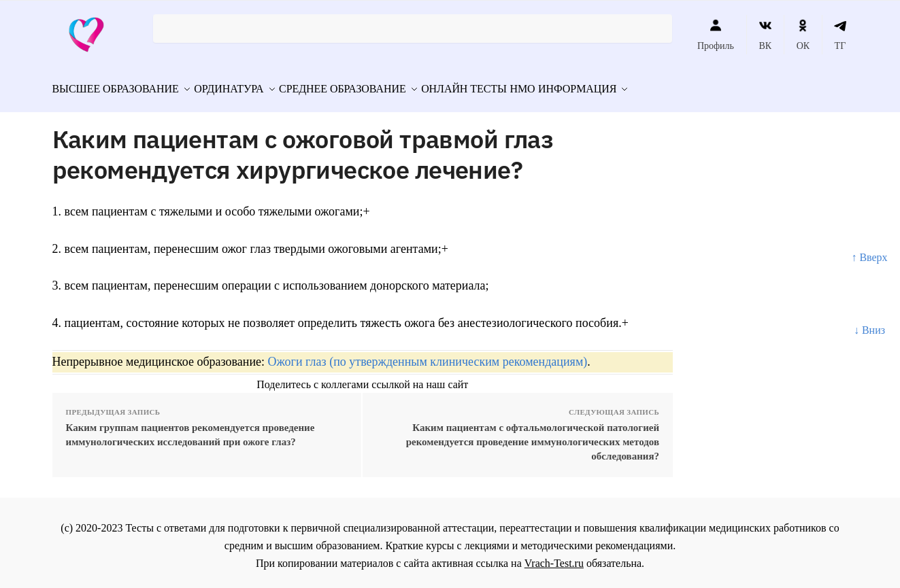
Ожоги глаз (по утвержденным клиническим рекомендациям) (428, 356)
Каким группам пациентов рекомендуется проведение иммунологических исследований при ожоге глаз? (190, 429)
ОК (803, 35)
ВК (765, 35)
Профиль (716, 35)
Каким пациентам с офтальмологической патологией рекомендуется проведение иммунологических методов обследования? (533, 436)
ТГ (840, 35)
